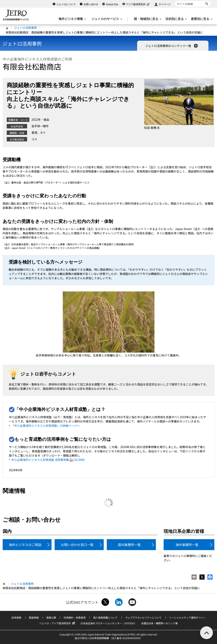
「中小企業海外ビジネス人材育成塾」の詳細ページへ (46, 426)
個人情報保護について (105, 617)
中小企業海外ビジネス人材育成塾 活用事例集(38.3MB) (48, 460)
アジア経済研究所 (138, 4)
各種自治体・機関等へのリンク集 (160, 623)
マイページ (165, 4)
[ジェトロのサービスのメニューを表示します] (106, 19)
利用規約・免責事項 (75, 617)
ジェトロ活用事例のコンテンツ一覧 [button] (172, 46)
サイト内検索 (175, 1)
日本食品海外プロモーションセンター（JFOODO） (109, 623)
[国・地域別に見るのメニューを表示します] (147, 19)
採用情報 (16, 617)
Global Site (112, 4)
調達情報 (34, 617)
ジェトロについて (66, 4)
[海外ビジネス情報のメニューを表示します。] (72, 19)
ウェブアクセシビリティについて (143, 617)
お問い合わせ (91, 4)
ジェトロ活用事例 (25, 28)
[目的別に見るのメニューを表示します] (176, 19)
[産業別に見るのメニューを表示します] (201, 19)
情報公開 (51, 617)
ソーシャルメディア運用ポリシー (187, 617)
